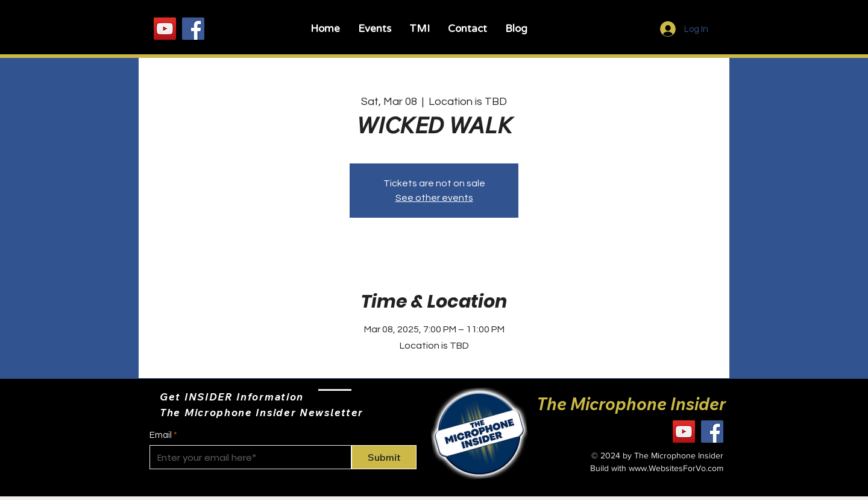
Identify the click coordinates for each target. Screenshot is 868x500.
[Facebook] (193, 29)
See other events (434, 198)
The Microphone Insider (631, 404)
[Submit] (384, 457)
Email (161, 435)
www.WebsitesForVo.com (676, 468)
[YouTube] (165, 29)
